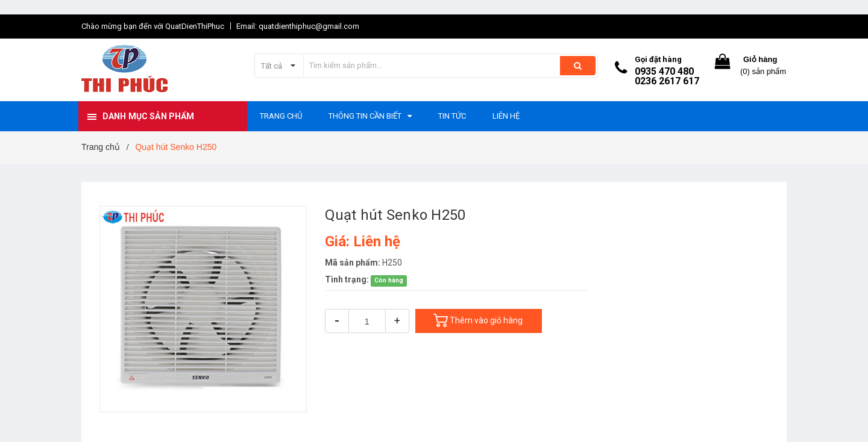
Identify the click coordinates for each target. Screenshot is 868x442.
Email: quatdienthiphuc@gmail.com (298, 26)
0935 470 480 (664, 71)
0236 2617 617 (667, 81)
